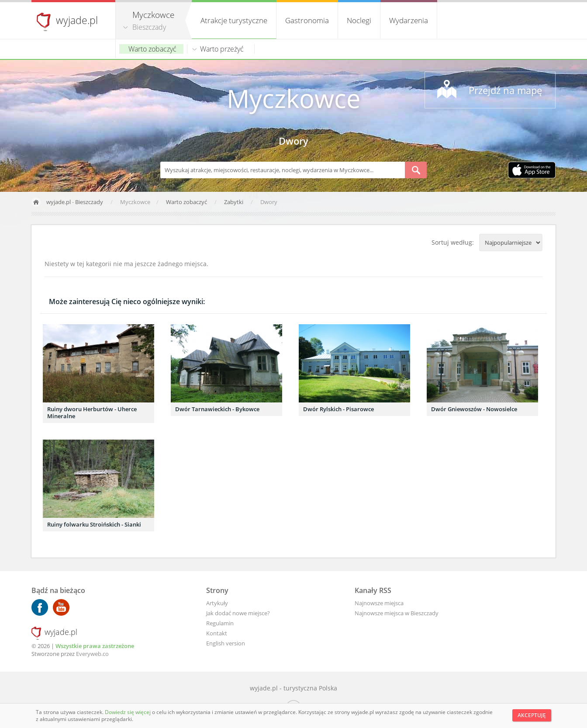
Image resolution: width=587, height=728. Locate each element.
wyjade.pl (77, 20)
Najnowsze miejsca (379, 603)
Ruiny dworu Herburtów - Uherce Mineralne (92, 413)
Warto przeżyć (222, 49)
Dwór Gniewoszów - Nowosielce (474, 409)
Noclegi (359, 20)
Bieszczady (149, 27)
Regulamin (220, 623)
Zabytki (234, 202)
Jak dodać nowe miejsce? (238, 613)
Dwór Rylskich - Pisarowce (338, 409)
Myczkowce (294, 98)
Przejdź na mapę (505, 90)
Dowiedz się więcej (128, 712)
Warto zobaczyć (152, 49)
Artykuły (217, 603)
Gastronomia (307, 20)
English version (226, 643)
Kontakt (217, 633)
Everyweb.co (92, 654)
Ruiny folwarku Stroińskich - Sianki (94, 524)
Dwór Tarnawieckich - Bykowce (217, 409)
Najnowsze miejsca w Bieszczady (397, 613)
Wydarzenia (409, 20)
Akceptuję (532, 715)
